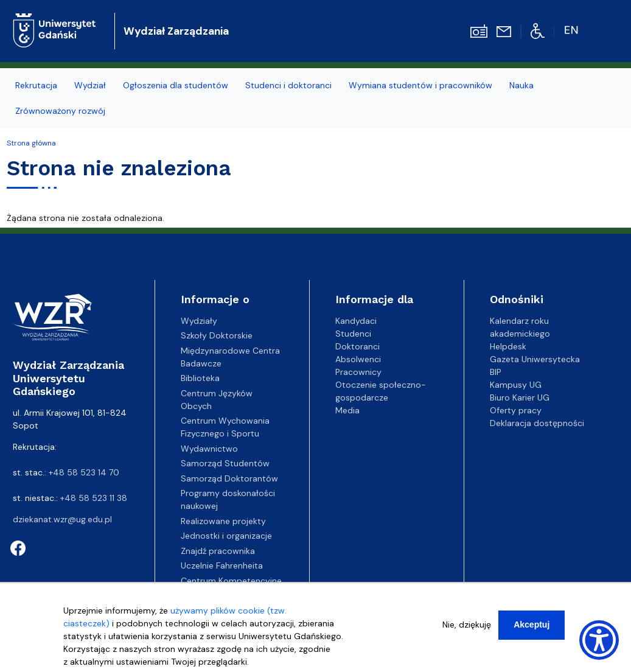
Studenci (353, 334)
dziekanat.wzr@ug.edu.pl (62, 519)
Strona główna (31, 143)
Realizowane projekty (223, 521)
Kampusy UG (516, 385)
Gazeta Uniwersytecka (535, 359)
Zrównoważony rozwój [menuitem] (60, 111)
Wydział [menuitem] (90, 85)
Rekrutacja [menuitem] (36, 85)
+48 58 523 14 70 (84, 472)
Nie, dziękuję (467, 625)
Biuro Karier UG (520, 397)
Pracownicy (358, 372)
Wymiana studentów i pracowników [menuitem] (420, 85)
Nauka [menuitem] (521, 85)
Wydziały (199, 321)
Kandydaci (356, 321)
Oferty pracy (516, 410)
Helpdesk (508, 346)
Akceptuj (532, 625)
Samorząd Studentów (225, 463)
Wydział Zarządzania (176, 31)
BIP (496, 372)
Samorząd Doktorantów (229, 478)
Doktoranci (357, 346)
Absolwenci (358, 359)
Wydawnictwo (209, 449)
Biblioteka (200, 378)
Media (347, 410)
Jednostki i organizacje (226, 536)
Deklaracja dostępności (537, 423)
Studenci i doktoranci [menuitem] (288, 85)
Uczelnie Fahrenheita (222, 565)
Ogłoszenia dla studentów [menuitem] (176, 85)
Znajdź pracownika (218, 551)
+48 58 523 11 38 (94, 498)
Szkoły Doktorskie (217, 335)
